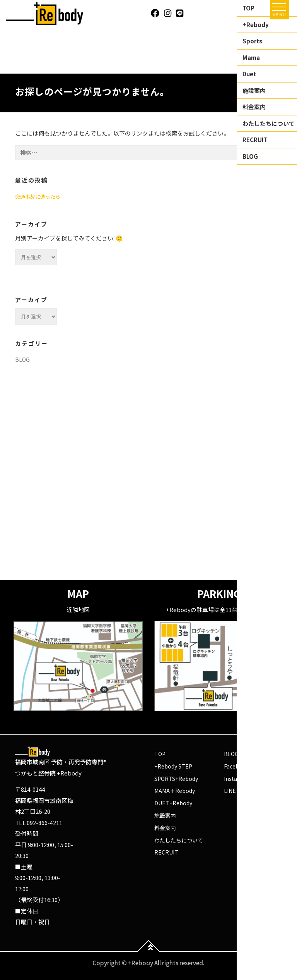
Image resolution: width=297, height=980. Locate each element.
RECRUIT (166, 852)
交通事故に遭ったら (38, 197)
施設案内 (165, 815)
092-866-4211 (44, 823)
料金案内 (165, 828)
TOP (160, 754)
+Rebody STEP (173, 766)
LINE (230, 791)
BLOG (22, 359)
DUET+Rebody (173, 803)
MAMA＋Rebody (175, 791)
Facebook (236, 766)
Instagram (238, 779)
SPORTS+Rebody (176, 779)
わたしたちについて (179, 840)
